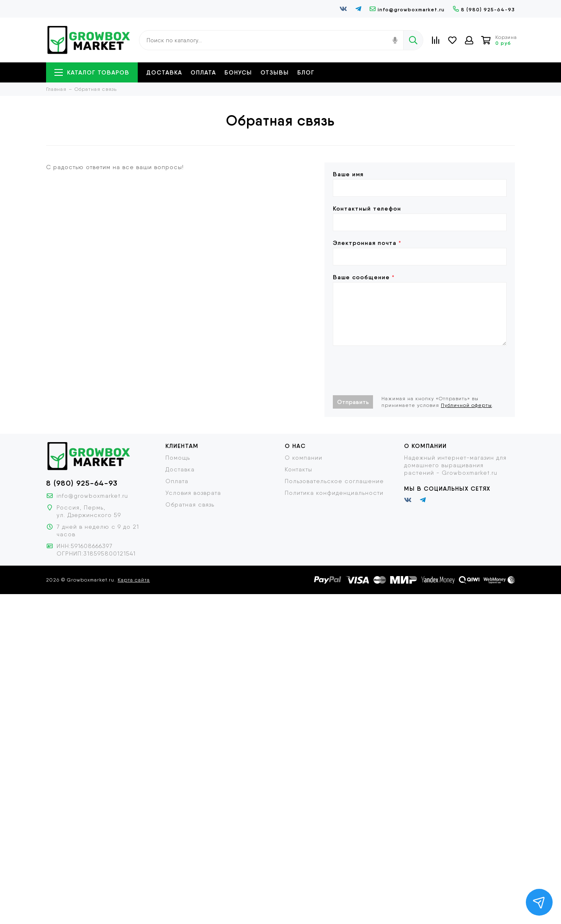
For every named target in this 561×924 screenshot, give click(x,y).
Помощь (178, 458)
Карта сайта (134, 580)
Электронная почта (367, 243)
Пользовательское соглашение (334, 481)
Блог (306, 72)
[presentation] (396, 371)
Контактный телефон (367, 208)
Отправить (353, 402)
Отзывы (275, 72)
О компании (304, 458)
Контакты (299, 469)
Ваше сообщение (364, 277)
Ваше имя (348, 174)
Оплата (203, 72)
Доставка (164, 72)
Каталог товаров (92, 72)
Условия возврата (193, 493)
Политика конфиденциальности (334, 493)
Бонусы (238, 72)
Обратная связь (190, 504)
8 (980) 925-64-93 (484, 9)
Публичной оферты (466, 405)
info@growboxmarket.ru (407, 9)
